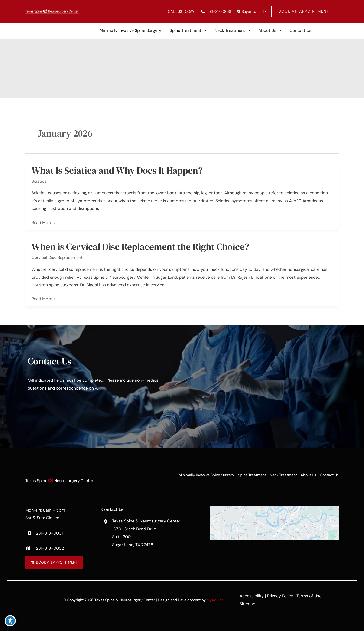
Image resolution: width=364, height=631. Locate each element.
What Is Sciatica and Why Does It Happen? (117, 170)
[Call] (215, 11)
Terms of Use (309, 596)
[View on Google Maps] (274, 523)
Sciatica (39, 181)
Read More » (43, 223)
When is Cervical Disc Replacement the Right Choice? (140, 247)
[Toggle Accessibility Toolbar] (10, 621)
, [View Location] (254, 12)
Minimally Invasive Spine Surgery (206, 475)
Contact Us (329, 475)
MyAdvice (215, 600)
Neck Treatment (283, 475)
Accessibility (252, 596)
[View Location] (239, 12)
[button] (304, 11)
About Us (308, 475)
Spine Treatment (252, 475)
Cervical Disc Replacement (57, 258)
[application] (204, 30)
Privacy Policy (280, 596)
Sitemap (247, 604)
